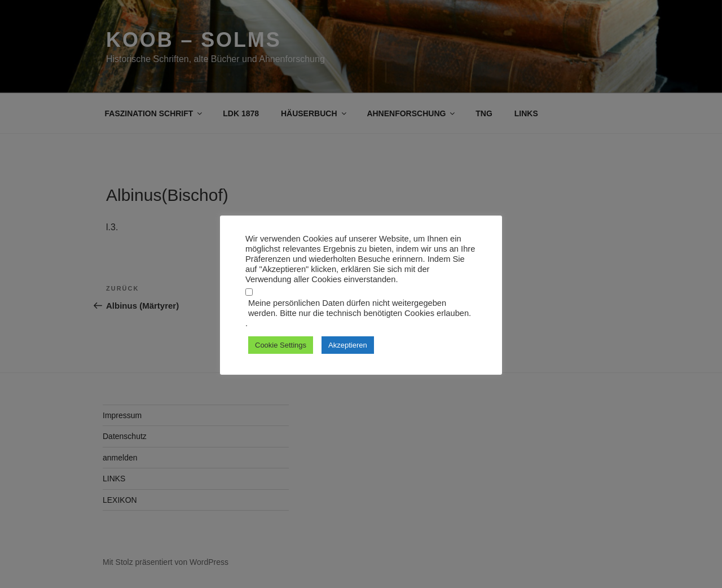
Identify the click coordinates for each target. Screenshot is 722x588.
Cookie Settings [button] (281, 345)
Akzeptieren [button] (348, 345)
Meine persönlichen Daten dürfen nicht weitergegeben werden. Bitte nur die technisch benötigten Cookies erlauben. (360, 308)
